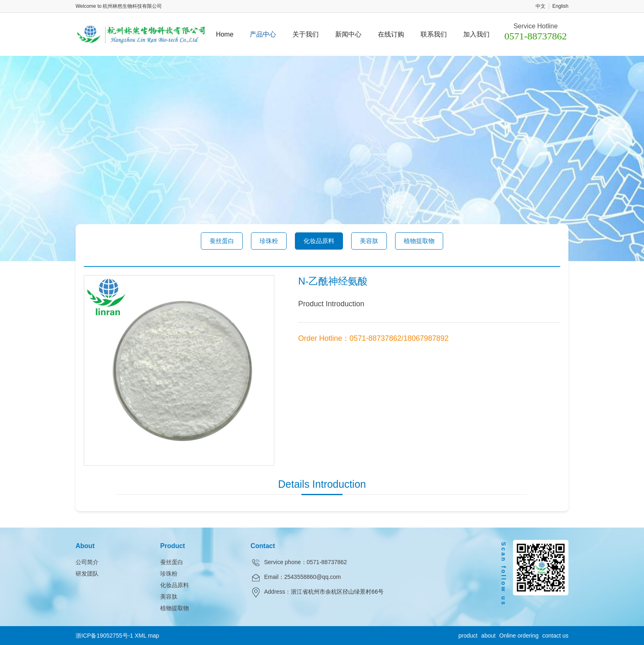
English (560, 6)
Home (225, 34)
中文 (540, 6)
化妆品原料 (319, 241)
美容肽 (369, 241)
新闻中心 (348, 34)
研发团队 (87, 574)
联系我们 (434, 34)
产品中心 (263, 34)
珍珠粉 (269, 241)
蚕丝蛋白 (222, 241)
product (468, 636)
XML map (147, 636)
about (489, 636)
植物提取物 (419, 241)
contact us (555, 636)
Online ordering (519, 636)
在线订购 (391, 34)
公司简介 (87, 562)
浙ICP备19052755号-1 (104, 636)
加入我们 (476, 34)
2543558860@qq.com (313, 577)
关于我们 (306, 34)
